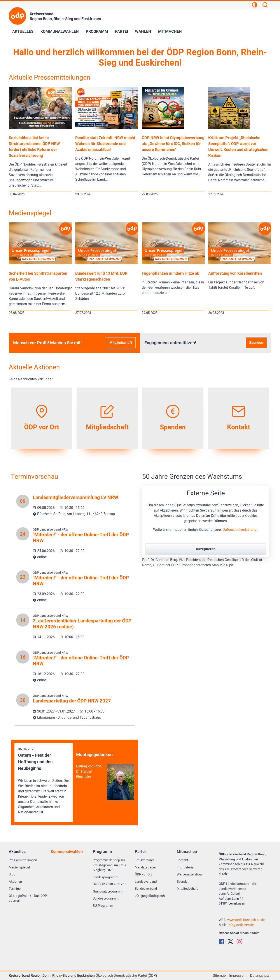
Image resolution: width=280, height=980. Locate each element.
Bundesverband (146, 889)
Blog (12, 874)
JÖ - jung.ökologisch (150, 896)
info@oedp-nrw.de (241, 925)
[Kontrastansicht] (255, 5)
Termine (15, 889)
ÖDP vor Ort (143, 874)
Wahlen (143, 31)
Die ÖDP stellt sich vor (109, 884)
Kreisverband (144, 860)
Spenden (256, 343)
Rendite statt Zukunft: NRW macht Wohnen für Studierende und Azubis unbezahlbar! (105, 144)
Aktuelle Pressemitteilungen (50, 77)
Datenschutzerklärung (240, 530)
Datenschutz (260, 976)
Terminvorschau (35, 476)
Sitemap (219, 976)
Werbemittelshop (189, 874)
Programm (97, 31)
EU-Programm (103, 906)
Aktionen (15, 882)
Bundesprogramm (106, 898)
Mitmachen (170, 31)
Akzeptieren (206, 549)
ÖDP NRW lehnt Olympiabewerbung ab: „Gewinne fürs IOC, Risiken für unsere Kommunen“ (173, 144)
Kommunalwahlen (60, 31)
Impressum (238, 976)
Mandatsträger (145, 867)
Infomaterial (186, 867)
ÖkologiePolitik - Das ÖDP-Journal (28, 898)
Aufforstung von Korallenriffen (235, 273)
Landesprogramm (106, 877)
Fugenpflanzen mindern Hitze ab (171, 273)
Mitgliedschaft (121, 343)
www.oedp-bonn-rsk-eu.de (246, 920)
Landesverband (146, 882)
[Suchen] (265, 5)
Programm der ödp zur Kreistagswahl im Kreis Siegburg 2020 (109, 865)
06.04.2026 (44, 781)
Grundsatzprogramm (108, 891)
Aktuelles (23, 31)
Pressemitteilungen (23, 860)
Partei (122, 31)
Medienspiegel (30, 213)
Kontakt (182, 860)
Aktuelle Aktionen (34, 367)
